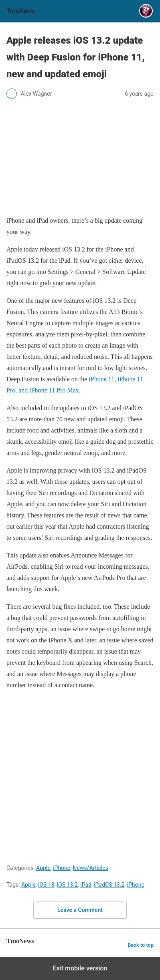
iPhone (62, 868)
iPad (86, 885)
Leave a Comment (80, 910)
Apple (43, 868)
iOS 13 (46, 885)
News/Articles (91, 868)
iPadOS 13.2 (109, 885)
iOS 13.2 (67, 885)
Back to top (141, 945)
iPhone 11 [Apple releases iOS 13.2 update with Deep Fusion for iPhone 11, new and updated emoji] (101, 379)
